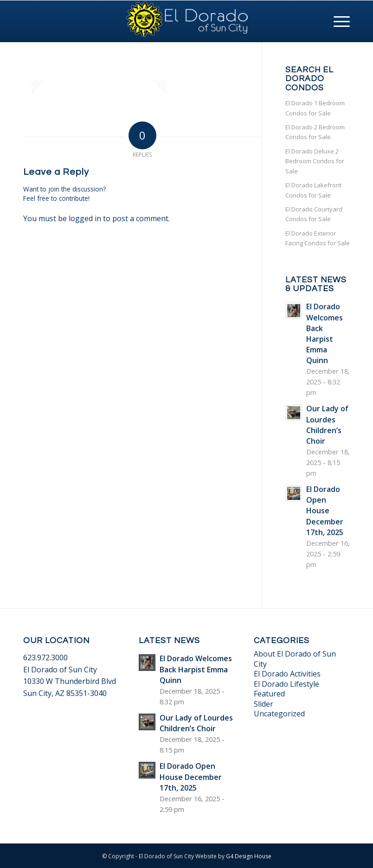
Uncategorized (279, 714)
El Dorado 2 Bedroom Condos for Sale (315, 132)
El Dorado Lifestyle (286, 684)
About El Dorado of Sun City (295, 659)
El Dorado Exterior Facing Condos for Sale (318, 238)
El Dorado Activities (287, 674)
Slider (264, 704)
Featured (269, 694)
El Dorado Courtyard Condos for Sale (314, 214)
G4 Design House (249, 856)
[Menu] (337, 21)
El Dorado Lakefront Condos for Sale (313, 190)
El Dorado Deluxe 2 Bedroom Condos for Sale (315, 161)
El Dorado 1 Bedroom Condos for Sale (315, 108)
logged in (85, 218)
